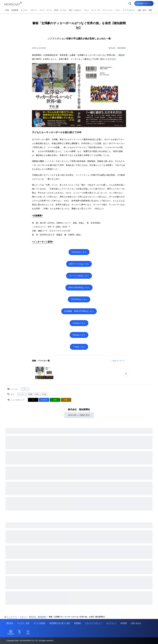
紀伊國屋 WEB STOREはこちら (79, 311)
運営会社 (10, 623)
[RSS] (28, 632)
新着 (7, 10)
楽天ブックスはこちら (79, 264)
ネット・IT (96, 10)
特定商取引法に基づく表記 (60, 623)
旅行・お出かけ (75, 10)
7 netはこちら (79, 347)
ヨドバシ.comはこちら (79, 276)
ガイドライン (111, 623)
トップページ (11, 617)
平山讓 (44, 394)
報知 (37, 394)
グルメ (86, 10)
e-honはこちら (79, 323)
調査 (150, 10)
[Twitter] (19, 632)
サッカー (22, 394)
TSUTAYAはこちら (79, 299)
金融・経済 (142, 10)
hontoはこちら (79, 335)
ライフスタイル (129, 10)
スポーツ (34, 10)
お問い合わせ (136, 623)
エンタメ (24, 10)
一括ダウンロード (118, 361)
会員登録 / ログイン (144, 3)
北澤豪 (30, 394)
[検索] (130, 3)
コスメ (118, 10)
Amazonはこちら (79, 252)
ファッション (108, 10)
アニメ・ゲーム (46, 10)
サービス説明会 (39, 623)
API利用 (124, 623)
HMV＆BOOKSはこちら (79, 288)
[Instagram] (11, 632)
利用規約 (78, 623)
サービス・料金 (23, 623)
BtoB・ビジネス (60, 10)
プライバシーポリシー (94, 623)
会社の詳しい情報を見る (79, 415)
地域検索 (15, 10)
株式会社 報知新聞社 (117, 48)
